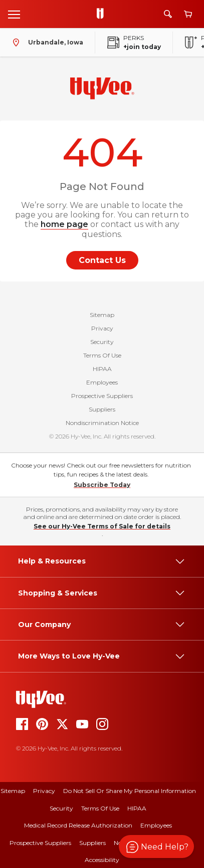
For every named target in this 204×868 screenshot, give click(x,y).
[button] (156, 846)
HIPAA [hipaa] (137, 808)
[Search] (168, 14)
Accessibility (102, 860)
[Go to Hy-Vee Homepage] (103, 14)
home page (64, 224)
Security (102, 342)
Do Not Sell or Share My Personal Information (130, 791)
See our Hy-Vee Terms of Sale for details (102, 526)
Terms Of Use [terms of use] (100, 808)
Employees (102, 382)
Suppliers (102, 409)
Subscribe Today (102, 485)
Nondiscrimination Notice (102, 423)
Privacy (102, 328)
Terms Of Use (102, 355)
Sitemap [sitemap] (13, 791)
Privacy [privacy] (44, 791)
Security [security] (61, 808)
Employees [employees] (156, 825)
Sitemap (102, 315)
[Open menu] (14, 14)
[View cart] (188, 14)
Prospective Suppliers (102, 396)
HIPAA (102, 369)
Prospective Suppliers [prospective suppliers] (40, 843)
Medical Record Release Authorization (78, 825)
